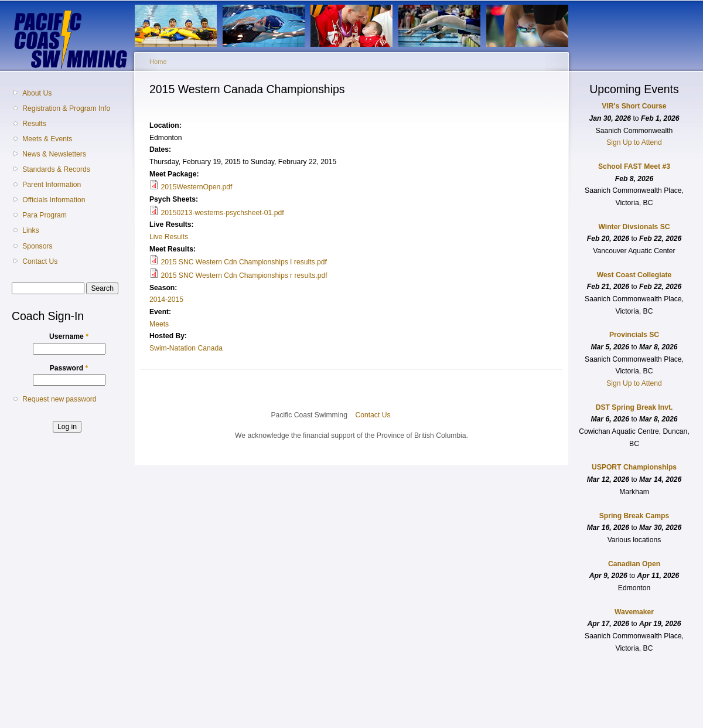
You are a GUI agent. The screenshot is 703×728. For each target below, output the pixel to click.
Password (69, 368)
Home (158, 62)
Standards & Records (56, 169)
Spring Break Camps (634, 516)
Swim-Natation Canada (186, 348)
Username (69, 336)
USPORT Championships (634, 467)
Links (30, 230)
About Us (37, 93)
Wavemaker (634, 612)
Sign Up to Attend (634, 142)
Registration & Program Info (66, 108)
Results (34, 124)
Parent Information (52, 185)
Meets (159, 324)
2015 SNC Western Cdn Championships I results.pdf (244, 262)
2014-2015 (166, 300)
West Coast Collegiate (634, 275)
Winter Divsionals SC (634, 227)
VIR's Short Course (634, 106)
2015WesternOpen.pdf (196, 187)
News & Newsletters (54, 154)
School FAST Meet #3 (634, 166)
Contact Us (40, 261)
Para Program (45, 215)
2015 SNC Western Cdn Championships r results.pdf (244, 275)
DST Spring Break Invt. (634, 407)
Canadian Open (634, 564)
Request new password (59, 399)
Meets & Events (47, 139)
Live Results (169, 237)
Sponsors (37, 246)
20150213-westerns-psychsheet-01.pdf (222, 213)
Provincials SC (634, 335)
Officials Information (54, 200)
